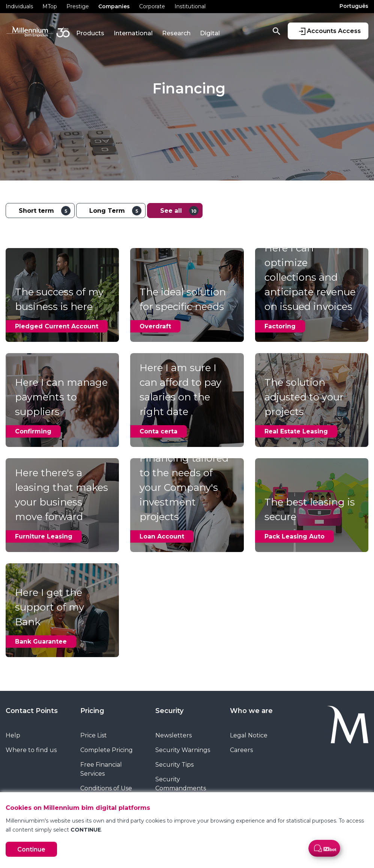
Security (169, 711)
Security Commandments (181, 784)
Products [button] (90, 33)
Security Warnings (183, 750)
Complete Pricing (107, 750)
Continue (31, 849)
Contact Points (32, 711)
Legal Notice (249, 735)
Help (13, 735)
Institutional (190, 6)
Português (354, 6)
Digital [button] (210, 33)
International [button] (133, 33)
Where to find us (31, 750)
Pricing (92, 711)
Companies (114, 6)
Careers (241, 750)
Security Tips (174, 765)
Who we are (251, 711)
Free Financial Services (101, 769)
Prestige (78, 6)
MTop (50, 6)
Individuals (19, 6)
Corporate (152, 6)
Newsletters (173, 735)
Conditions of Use (106, 788)
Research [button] (176, 33)
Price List (94, 735)
